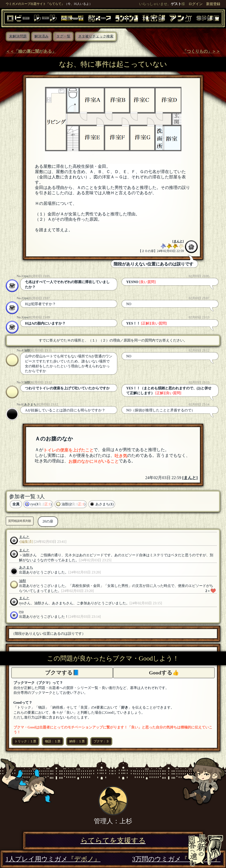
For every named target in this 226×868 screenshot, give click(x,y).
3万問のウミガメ (176, 859)
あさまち (30, 404)
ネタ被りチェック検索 (96, 36)
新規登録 (213, 4)
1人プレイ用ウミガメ (53, 859)
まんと (178, 241)
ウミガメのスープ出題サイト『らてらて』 (35, 4)
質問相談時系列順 (20, 521)
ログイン (196, 4)
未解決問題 (18, 36)
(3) (199, 388)
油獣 (27, 350)
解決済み (41, 36)
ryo (26, 276)
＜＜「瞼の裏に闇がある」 (31, 51)
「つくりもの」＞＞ (201, 51)
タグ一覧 (63, 36)
